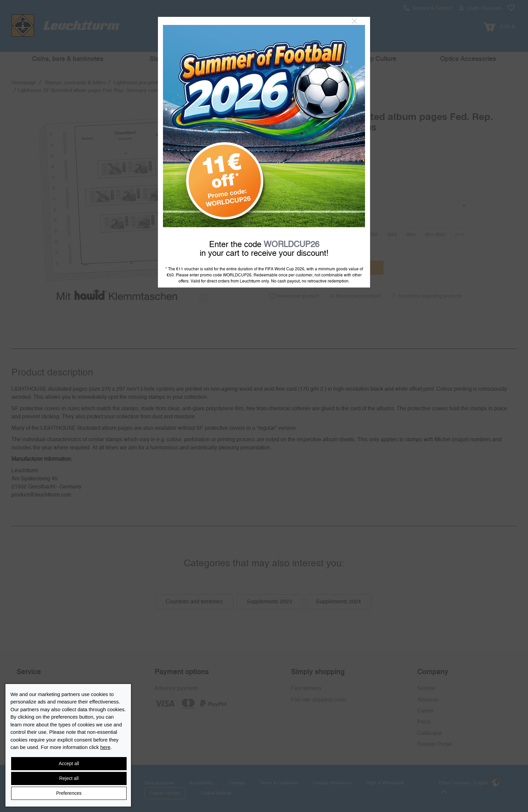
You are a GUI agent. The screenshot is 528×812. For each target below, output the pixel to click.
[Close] (354, 21)
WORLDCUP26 (291, 245)
